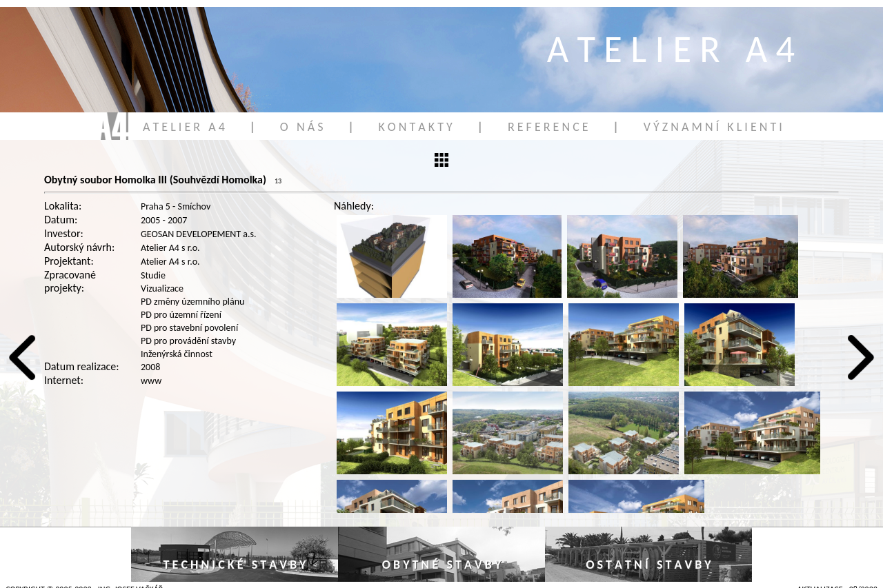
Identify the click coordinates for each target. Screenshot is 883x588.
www (151, 381)
